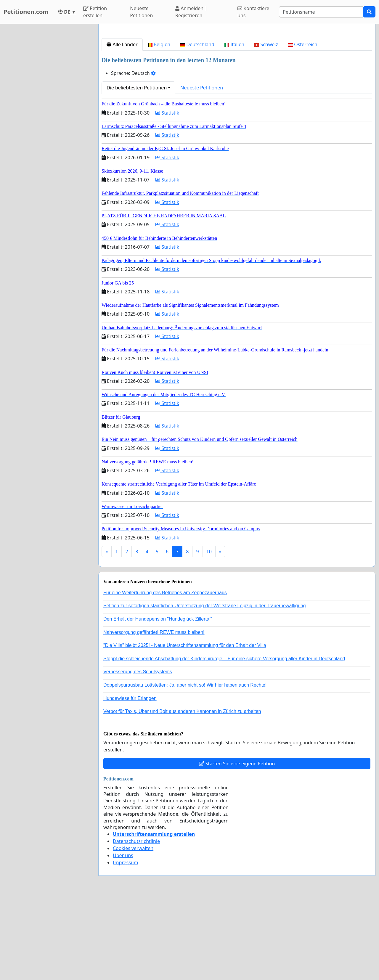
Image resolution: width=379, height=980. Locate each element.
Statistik (167, 196)
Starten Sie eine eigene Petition (237, 846)
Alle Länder (122, 127)
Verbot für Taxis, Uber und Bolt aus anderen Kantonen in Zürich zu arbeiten (182, 794)
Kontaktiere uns (253, 12)
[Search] (321, 12)
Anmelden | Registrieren (191, 12)
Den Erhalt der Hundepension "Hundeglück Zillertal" (158, 702)
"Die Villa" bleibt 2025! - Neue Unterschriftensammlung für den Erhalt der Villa (185, 728)
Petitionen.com (26, 12)
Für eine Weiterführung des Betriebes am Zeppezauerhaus (165, 675)
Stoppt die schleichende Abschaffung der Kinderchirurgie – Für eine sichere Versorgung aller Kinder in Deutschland (224, 742)
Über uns (123, 938)
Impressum (126, 945)
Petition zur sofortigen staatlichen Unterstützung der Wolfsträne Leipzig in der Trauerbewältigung (205, 689)
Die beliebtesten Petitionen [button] (137, 171)
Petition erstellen (95, 12)
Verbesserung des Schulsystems (138, 755)
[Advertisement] (237, 75)
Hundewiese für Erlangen (130, 781)
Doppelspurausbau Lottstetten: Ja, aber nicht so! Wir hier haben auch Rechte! (185, 768)
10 (209, 634)
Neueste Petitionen (141, 12)
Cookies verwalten (133, 931)
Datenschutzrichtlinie (136, 924)
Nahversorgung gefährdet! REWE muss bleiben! (154, 715)
